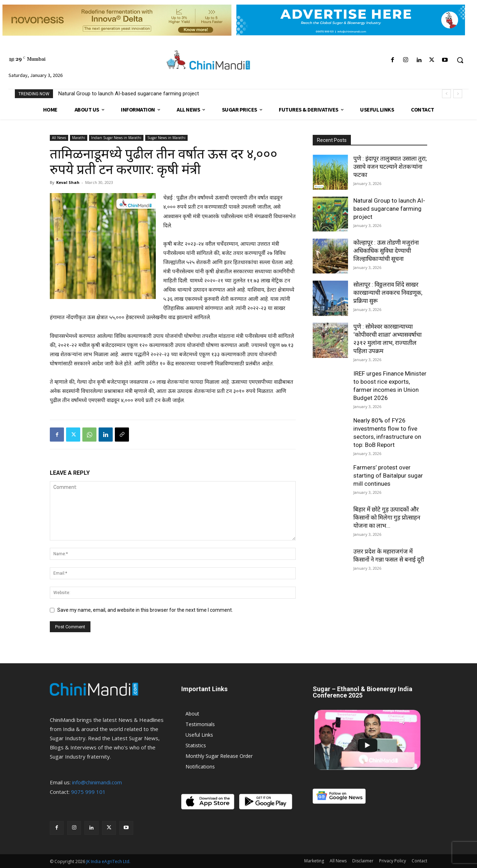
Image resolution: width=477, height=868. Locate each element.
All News (59, 138)
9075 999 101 (88, 792)
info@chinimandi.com (97, 782)
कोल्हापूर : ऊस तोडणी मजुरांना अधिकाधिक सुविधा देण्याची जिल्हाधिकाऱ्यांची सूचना (386, 251)
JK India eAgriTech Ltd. (108, 861)
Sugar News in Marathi (166, 138)
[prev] (446, 94)
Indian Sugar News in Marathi (116, 138)
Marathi (79, 138)
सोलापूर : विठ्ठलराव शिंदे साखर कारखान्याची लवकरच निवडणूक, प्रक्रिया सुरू (388, 293)
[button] (460, 60)
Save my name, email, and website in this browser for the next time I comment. (145, 610)
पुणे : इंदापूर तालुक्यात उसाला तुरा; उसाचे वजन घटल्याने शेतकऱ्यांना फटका (390, 167)
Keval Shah (68, 182)
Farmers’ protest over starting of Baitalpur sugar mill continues (388, 475)
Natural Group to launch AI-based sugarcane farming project (129, 94)
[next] (458, 94)
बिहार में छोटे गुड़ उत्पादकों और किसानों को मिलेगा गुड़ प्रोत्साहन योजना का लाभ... (387, 517)
